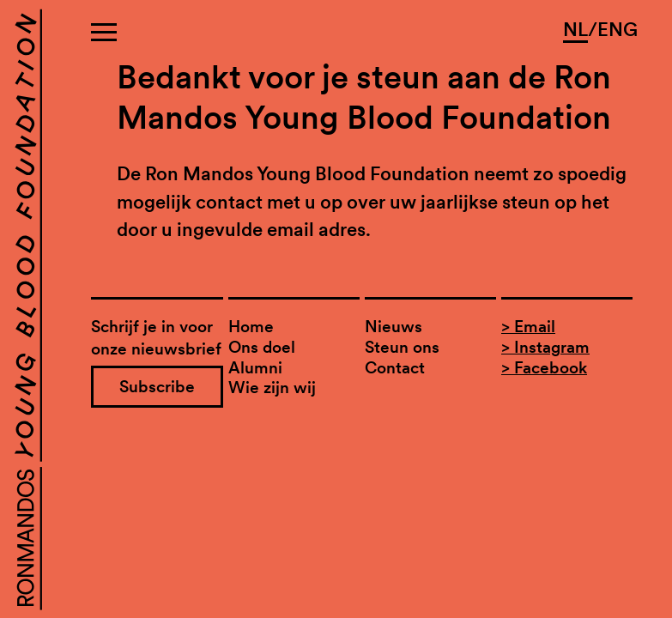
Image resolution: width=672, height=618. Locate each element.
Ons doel (262, 347)
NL (575, 29)
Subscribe (157, 387)
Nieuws (394, 327)
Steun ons (402, 347)
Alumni (255, 368)
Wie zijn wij (272, 388)
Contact (395, 368)
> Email (528, 327)
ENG (618, 29)
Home (251, 327)
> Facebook (544, 368)
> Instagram (545, 347)
